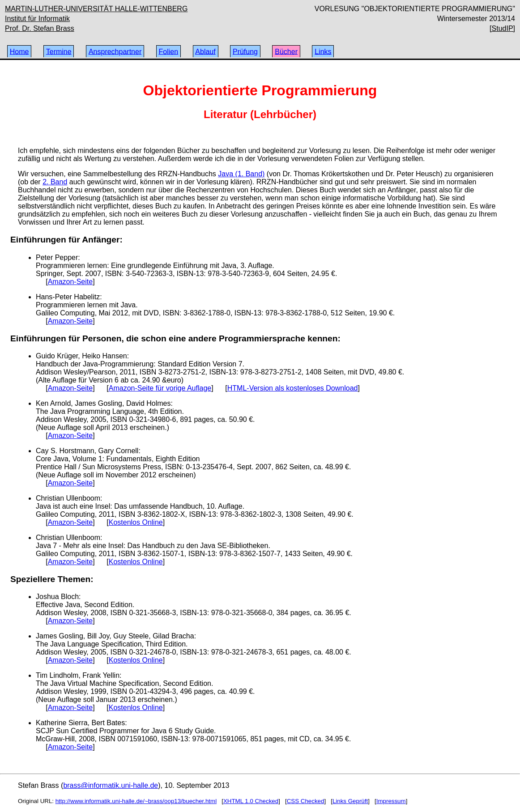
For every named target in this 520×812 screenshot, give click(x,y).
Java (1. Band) (241, 174)
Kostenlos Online (136, 522)
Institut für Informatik (37, 19)
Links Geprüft (350, 801)
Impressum (391, 801)
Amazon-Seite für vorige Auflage (160, 388)
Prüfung (245, 51)
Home (19, 51)
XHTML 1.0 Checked (251, 801)
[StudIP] (502, 28)
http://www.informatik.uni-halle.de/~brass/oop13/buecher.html (136, 801)
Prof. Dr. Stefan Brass (40, 28)
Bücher (286, 51)
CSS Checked (306, 801)
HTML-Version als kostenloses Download (293, 388)
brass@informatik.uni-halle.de (111, 785)
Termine (59, 51)
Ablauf (205, 51)
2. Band (55, 182)
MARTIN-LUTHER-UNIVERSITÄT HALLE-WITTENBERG (96, 9)
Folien (168, 51)
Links (323, 51)
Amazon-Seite (70, 282)
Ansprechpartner (115, 51)
